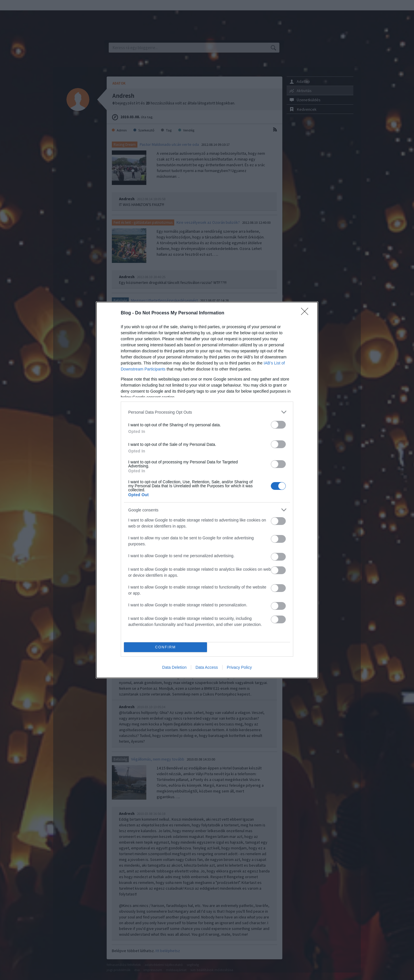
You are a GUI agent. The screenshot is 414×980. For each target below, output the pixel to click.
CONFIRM (165, 647)
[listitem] (207, 412)
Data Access (207, 667)
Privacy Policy (239, 667)
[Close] (306, 313)
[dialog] (207, 490)
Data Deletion (174, 667)
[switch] (278, 425)
